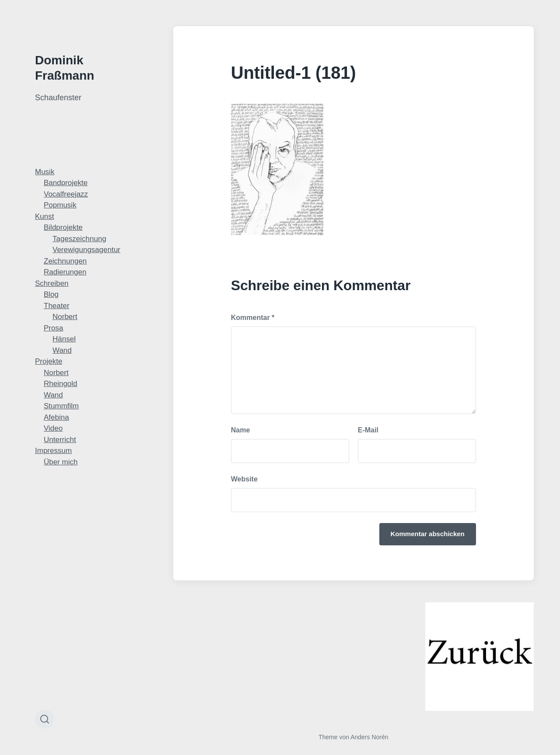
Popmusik (60, 205)
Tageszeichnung (79, 239)
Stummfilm (61, 406)
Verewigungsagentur (86, 250)
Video (53, 428)
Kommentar (253, 318)
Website (244, 479)
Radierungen (65, 272)
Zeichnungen (65, 261)
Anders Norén (369, 737)
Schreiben (52, 283)
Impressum (53, 451)
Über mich (61, 462)
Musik (45, 172)
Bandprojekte (66, 183)
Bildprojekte (63, 227)
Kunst (44, 216)
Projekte (49, 361)
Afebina (56, 417)
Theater (57, 306)
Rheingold (61, 384)
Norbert (65, 317)
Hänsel (64, 339)
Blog (51, 294)
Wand (62, 350)
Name (241, 430)
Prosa (53, 328)
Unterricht (60, 440)
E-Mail (368, 430)
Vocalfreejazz (66, 194)
